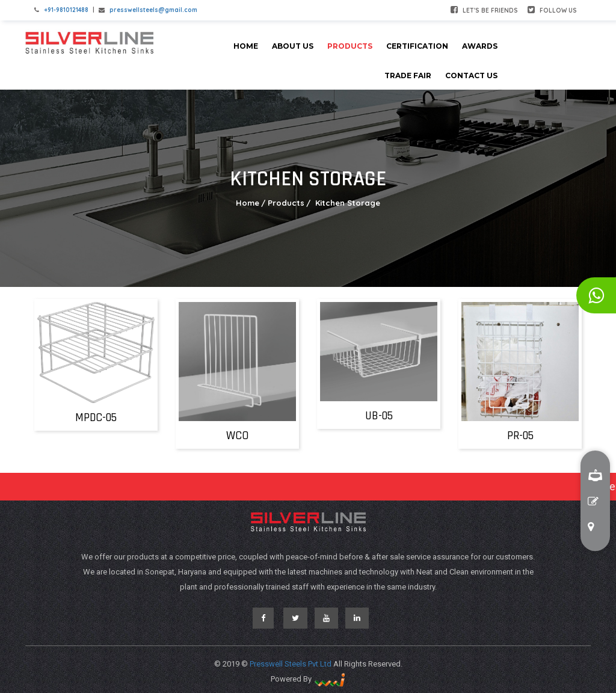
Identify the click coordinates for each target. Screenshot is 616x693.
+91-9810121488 (66, 10)
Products (350, 46)
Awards (480, 46)
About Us (293, 46)
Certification (417, 46)
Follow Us (552, 10)
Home (246, 46)
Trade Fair (408, 75)
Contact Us (471, 75)
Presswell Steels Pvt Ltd (291, 664)
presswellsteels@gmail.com (153, 10)
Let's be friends (484, 10)
